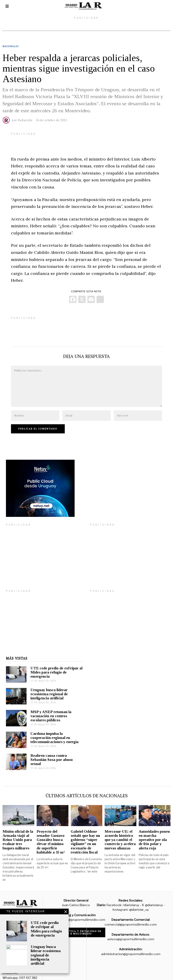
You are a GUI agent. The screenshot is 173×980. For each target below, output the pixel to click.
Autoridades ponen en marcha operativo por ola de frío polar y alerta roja (154, 833)
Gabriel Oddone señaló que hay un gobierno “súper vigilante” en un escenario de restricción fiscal (85, 835)
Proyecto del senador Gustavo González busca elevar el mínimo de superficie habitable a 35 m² (51, 835)
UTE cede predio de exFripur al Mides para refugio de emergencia (53, 665)
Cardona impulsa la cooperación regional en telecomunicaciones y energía (51, 731)
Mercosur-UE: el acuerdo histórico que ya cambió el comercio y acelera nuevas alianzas (120, 833)
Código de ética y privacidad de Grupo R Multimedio (76, 926)
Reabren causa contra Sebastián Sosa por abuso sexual (48, 753)
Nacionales (11, 46)
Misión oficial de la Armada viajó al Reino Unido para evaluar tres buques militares (18, 833)
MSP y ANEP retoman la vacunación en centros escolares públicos (47, 709)
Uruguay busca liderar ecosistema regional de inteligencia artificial (46, 687)
